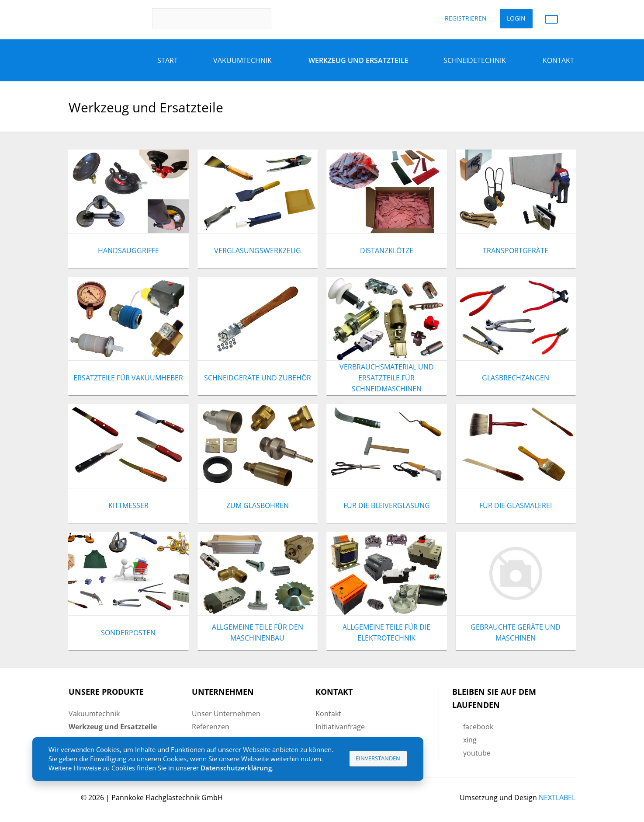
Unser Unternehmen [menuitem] (226, 714)
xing (470, 740)
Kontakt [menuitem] (328, 714)
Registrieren (466, 18)
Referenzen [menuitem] (211, 727)
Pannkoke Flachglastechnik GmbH (167, 798)
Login (516, 18)
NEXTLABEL (557, 798)
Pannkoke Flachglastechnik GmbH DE (100, 19)
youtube (477, 753)
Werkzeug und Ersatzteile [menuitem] (358, 60)
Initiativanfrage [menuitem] (340, 727)
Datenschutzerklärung (236, 768)
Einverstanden (378, 758)
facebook (478, 727)
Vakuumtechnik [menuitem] (94, 714)
